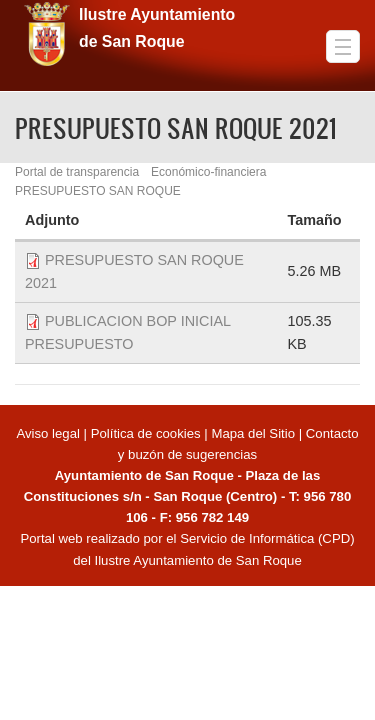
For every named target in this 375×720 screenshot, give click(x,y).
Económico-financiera (208, 172)
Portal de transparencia (77, 172)
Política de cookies (146, 433)
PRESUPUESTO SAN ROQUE (98, 191)
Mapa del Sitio (253, 433)
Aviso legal (49, 433)
